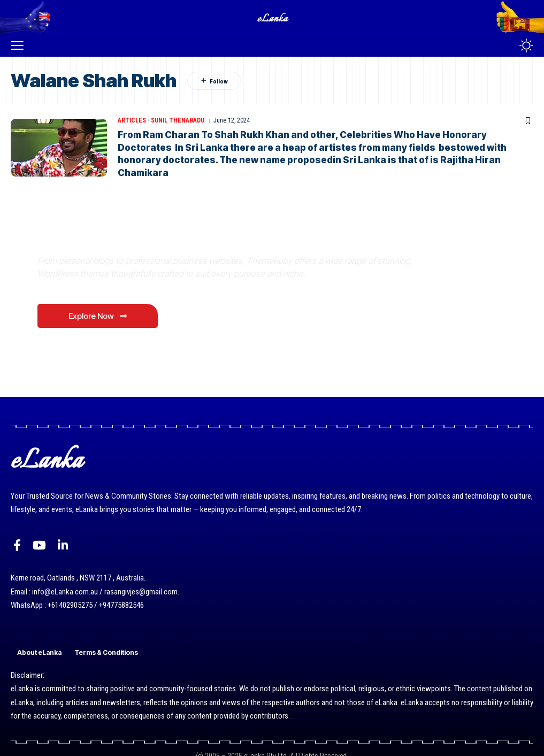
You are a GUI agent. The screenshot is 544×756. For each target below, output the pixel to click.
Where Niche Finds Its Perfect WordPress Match (187, 236)
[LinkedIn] (63, 545)
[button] (20, 45)
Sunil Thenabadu (178, 120)
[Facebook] (17, 545)
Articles (132, 120)
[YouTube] (39, 545)
